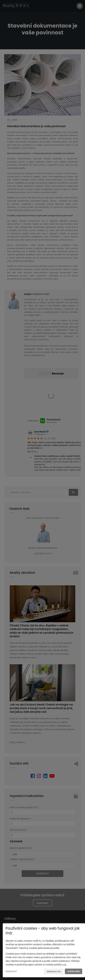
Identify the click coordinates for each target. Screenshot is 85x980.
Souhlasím (74, 971)
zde (64, 965)
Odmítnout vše (54, 972)
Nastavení (11, 971)
